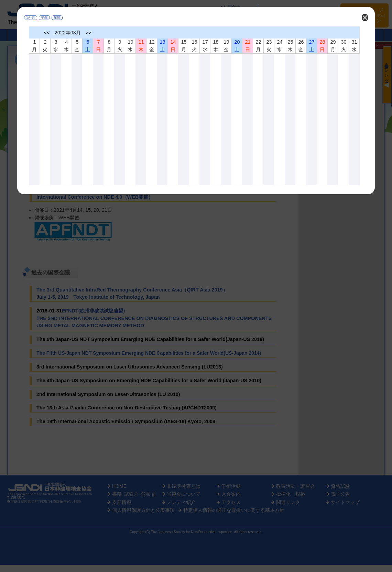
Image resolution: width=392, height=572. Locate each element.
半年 (44, 18)
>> (89, 33)
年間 (57, 18)
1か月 (31, 18)
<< (47, 33)
